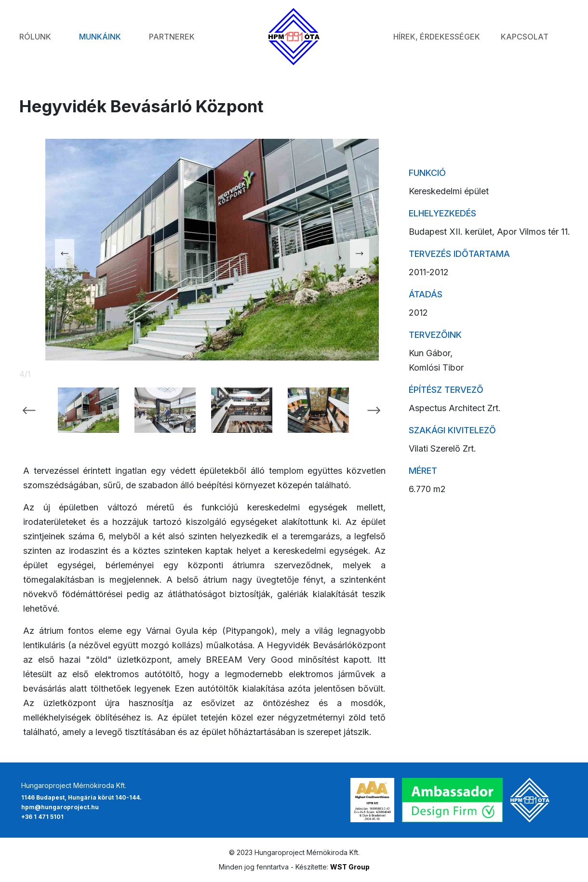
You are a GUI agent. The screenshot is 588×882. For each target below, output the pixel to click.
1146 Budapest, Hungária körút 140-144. (81, 797)
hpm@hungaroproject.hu (60, 807)
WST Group (350, 867)
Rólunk (35, 37)
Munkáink (100, 37)
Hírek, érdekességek (437, 37)
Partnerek (172, 37)
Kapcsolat (525, 37)
